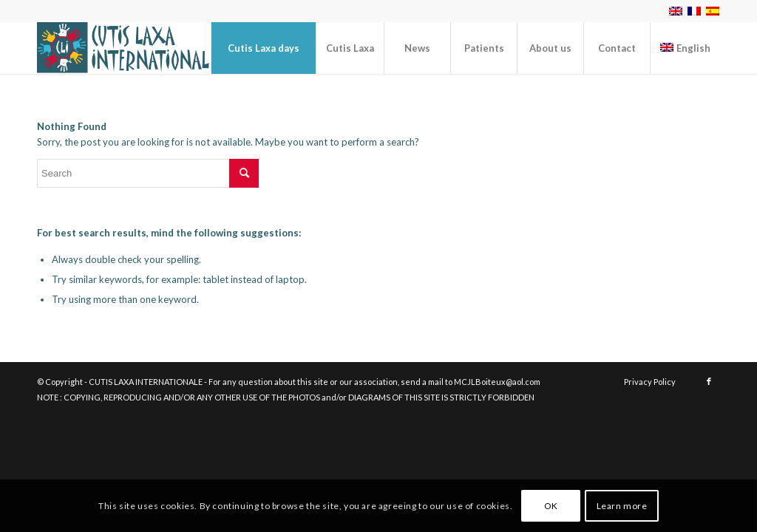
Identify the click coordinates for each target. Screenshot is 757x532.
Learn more (622, 506)
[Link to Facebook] (709, 381)
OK (551, 506)
